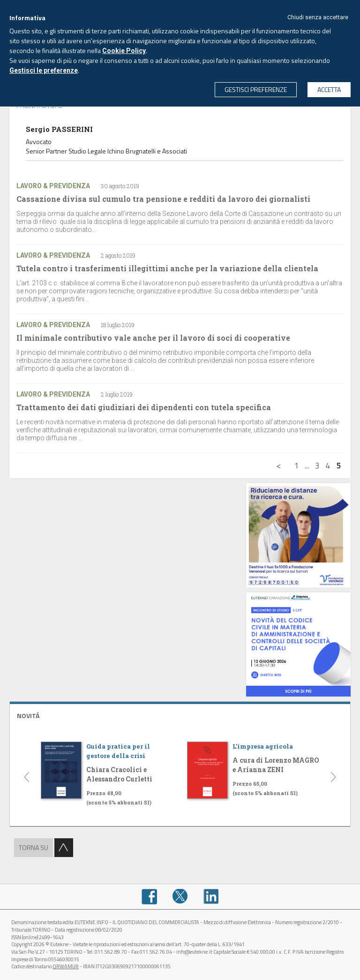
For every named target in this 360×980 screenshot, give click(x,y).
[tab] (180, 715)
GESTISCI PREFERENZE (256, 89)
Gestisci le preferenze (44, 70)
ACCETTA (329, 89)
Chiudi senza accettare (318, 17)
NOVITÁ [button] (28, 716)
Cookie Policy (124, 51)
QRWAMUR (66, 966)
